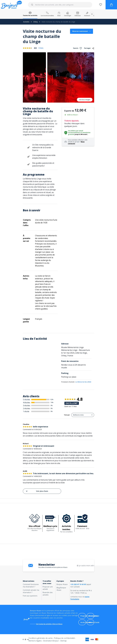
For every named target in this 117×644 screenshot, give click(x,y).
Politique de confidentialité (64, 638)
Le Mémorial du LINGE (83, 382)
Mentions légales (35, 641)
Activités (26, 22)
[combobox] (60, 5)
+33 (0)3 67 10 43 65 (78, 584)
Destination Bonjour (51, 641)
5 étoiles (27, 400)
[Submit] (33, 5)
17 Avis (41, 48)
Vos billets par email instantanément (76, 132)
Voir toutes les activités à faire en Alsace (50, 624)
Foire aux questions (30, 596)
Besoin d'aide (94, 622)
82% (52, 400)
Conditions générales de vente (41, 638)
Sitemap (63, 641)
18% (52, 402)
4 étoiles (27, 403)
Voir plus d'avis (37, 491)
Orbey (35, 22)
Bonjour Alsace (62, 584)
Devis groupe (94, 616)
